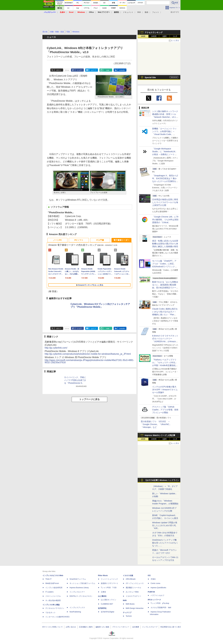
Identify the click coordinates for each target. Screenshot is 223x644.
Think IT (48, 579)
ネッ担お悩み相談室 (53, 600)
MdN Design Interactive (135, 608)
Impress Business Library (79, 588)
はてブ (94, 70)
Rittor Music (103, 576)
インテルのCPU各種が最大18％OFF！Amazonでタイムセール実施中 (165, 390)
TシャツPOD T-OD (109, 588)
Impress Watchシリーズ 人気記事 (160, 435)
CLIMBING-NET (107, 604)
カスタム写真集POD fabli (161, 608)
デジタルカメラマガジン (55, 608)
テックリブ (127, 613)
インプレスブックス (77, 608)
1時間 (143, 36)
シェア (79, 70)
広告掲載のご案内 (86, 627)
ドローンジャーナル (53, 596)
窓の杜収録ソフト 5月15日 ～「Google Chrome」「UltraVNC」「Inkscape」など (156, 424)
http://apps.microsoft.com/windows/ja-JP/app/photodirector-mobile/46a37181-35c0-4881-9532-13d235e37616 (89, 361)
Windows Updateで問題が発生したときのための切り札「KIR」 (165, 525)
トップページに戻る (89, 399)
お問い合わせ (71, 627)
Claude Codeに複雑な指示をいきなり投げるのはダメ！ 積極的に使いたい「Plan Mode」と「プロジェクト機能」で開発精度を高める (165, 315)
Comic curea (155, 583)
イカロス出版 (128, 576)
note (108, 70)
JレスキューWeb (132, 592)
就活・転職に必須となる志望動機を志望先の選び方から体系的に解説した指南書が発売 (165, 244)
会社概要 (136, 627)
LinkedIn (122, 70)
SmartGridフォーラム (78, 579)
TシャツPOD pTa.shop (160, 603)
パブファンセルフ (157, 595)
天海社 (153, 579)
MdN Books (130, 604)
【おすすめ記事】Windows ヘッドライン (162, 480)
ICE (149, 576)
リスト (67, 70)
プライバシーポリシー (121, 627)
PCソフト (79, 240)
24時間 (154, 36)
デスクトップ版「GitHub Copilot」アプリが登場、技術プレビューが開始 (165, 410)
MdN (125, 600)
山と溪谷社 (102, 596)
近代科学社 (102, 608)
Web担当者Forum (52, 583)
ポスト (59, 70)
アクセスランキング (154, 32)
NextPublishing (75, 612)
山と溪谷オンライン (109, 600)
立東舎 (103, 592)
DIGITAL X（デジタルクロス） (81, 596)
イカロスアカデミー (133, 596)
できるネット (50, 613)
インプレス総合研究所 (54, 588)
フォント (156, 12)
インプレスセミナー (77, 592)
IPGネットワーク (154, 600)
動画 (146, 12)
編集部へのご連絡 (102, 627)
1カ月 (175, 36)
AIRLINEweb (131, 579)
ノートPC (57, 240)
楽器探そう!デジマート (110, 583)
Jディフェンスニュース (135, 583)
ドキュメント (128, 12)
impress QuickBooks (158, 588)
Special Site (150, 77)
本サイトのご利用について (52, 627)
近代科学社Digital (107, 612)
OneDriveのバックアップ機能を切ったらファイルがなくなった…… (165, 543)
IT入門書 (100, 240)
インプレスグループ (150, 627)
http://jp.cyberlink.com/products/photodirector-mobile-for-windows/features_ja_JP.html (88, 354)
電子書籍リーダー (121, 240)
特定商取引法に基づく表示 (171, 627)
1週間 (164, 36)
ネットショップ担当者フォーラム (82, 583)
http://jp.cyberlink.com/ (56, 348)
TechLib (129, 616)
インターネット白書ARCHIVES (57, 617)
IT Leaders (49, 592)
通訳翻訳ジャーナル (133, 588)
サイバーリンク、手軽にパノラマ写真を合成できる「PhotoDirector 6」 (75, 380)
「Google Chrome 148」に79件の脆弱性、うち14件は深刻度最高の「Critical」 (165, 220)
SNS (139, 12)
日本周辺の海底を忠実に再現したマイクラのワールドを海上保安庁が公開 (165, 202)
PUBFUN (151, 592)
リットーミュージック (109, 579)
